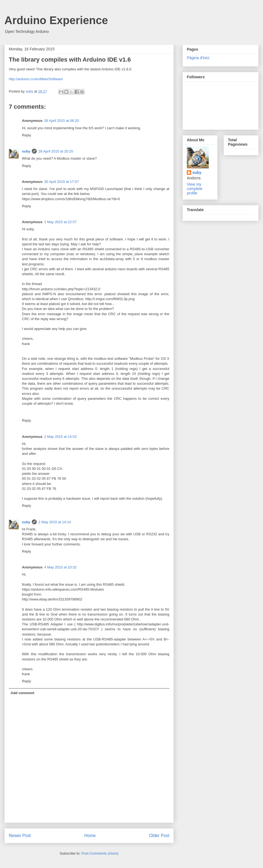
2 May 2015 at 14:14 (55, 522)
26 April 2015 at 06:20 (62, 121)
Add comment (23, 693)
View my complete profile (195, 189)
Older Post (159, 836)
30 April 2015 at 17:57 (62, 182)
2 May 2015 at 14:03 (60, 437)
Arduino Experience (56, 20)
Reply (26, 135)
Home (90, 836)
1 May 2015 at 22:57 (60, 222)
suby (26, 151)
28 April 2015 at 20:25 (56, 151)
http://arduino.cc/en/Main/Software (36, 79)
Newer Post (20, 836)
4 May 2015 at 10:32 (60, 567)
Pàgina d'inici (198, 58)
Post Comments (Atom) (100, 853)
